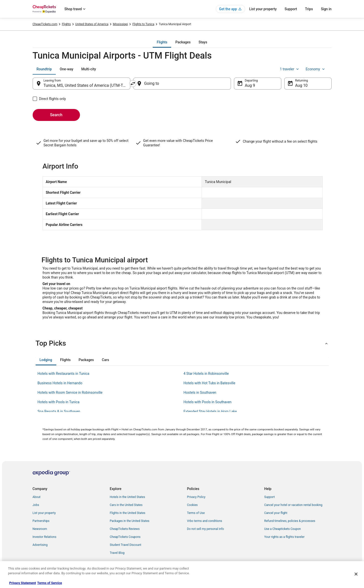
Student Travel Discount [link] (126, 545)
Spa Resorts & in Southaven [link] (59, 411)
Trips (309, 9)
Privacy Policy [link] (196, 497)
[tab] (162, 42)
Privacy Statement (23, 583)
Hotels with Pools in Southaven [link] (208, 402)
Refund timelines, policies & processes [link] (290, 521)
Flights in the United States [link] (128, 513)
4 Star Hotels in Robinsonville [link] (206, 374)
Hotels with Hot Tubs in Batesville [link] (210, 383)
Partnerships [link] (41, 521)
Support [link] (270, 497)
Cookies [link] (192, 505)
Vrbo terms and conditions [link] (205, 521)
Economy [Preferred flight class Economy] (316, 69)
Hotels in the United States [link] (128, 497)
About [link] (37, 497)
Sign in (326, 9)
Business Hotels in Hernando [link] (60, 383)
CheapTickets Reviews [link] (125, 529)
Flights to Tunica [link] (143, 24)
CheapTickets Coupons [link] (125, 537)
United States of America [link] (92, 24)
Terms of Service (49, 583)
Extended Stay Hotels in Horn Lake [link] (210, 411)
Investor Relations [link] (45, 537)
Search (56, 115)
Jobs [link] (36, 505)
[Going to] (182, 84)
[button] (182, 343)
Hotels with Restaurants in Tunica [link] (64, 374)
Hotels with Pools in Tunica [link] (59, 402)
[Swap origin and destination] (133, 84)
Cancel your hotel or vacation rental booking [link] (293, 505)
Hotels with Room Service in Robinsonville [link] (70, 392)
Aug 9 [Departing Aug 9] (250, 85)
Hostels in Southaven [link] (200, 392)
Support (291, 9)
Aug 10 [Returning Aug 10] (301, 85)
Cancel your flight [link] (276, 513)
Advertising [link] (40, 545)
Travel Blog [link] (117, 553)
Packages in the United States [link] (130, 521)
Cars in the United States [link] (126, 505)
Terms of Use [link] (196, 513)
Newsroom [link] (40, 529)
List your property (263, 9)
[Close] (356, 574)
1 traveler (290, 69)
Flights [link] (66, 24)
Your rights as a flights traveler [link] (285, 537)
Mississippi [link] (120, 24)
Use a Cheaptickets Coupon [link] (283, 529)
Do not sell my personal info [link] (206, 529)
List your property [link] (44, 513)
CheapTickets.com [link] (45, 24)
